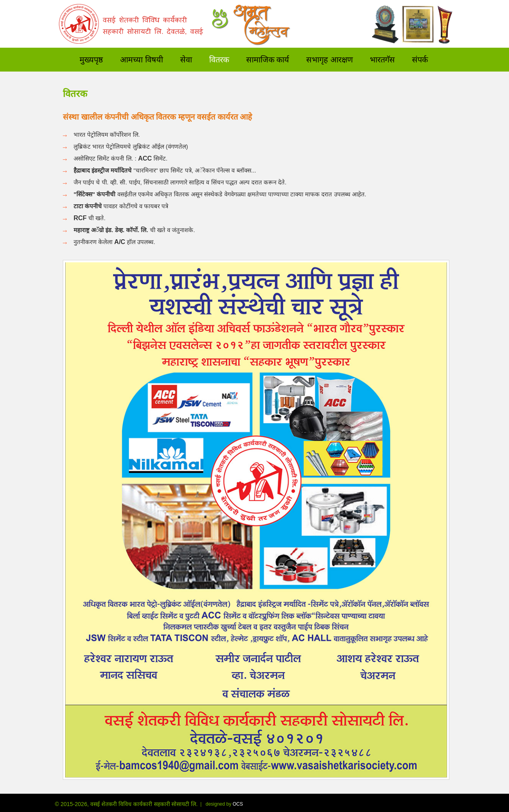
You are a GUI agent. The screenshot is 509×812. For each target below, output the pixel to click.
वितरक (219, 58)
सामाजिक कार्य (268, 58)
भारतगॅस (382, 58)
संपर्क (420, 58)
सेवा (186, 58)
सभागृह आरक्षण (329, 58)
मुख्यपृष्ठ (91, 58)
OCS (238, 804)
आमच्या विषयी (142, 58)
